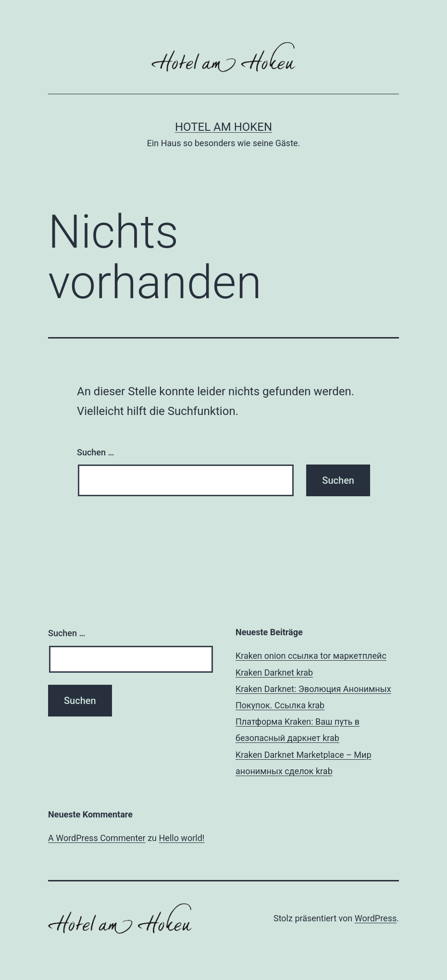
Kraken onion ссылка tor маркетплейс (311, 656)
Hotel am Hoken (223, 127)
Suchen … (95, 452)
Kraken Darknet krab (274, 672)
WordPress (376, 918)
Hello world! (182, 838)
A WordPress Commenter (97, 838)
